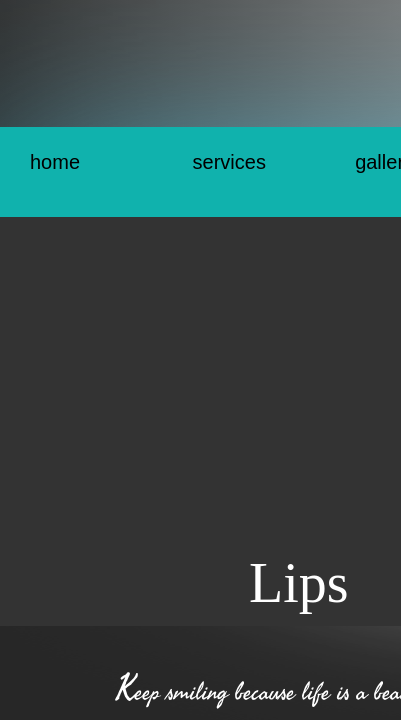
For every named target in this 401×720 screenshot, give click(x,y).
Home (55, 162)
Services (229, 162)
